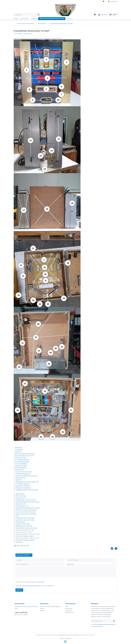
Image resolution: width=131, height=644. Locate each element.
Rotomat (23, 546)
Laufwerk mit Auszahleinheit (23, 488)
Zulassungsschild (21, 478)
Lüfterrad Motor (20, 494)
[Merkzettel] (95, 15)
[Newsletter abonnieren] (114, 621)
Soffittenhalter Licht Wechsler (24, 526)
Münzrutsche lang (21, 496)
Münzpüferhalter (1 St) (22, 506)
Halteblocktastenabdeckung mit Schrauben (28, 508)
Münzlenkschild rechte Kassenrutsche (26, 528)
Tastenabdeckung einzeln (22, 462)
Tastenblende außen (21, 466)
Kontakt (42, 609)
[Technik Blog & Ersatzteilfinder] (52, 19)
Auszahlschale (20, 470)
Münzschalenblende (21, 468)
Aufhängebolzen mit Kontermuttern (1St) (27, 482)
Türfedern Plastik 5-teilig (23, 524)
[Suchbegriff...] (27, 15)
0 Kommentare (28, 34)
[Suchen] (38, 15)
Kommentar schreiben (24, 555)
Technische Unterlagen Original (25, 536)
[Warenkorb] (113, 15)
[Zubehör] (34, 19)
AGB (67, 606)
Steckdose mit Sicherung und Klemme (26, 510)
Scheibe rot (18, 452)
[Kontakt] (69, 19)
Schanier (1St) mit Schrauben (24, 472)
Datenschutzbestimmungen (32, 586)
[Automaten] (25, 19)
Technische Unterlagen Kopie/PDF (25, 540)
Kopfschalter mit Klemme (23, 486)
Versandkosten (62, 635)
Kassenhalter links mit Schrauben (25, 520)
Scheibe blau (19, 448)
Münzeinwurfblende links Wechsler (25, 454)
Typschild (18, 480)
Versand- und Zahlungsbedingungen (50, 606)
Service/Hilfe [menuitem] (113, 1)
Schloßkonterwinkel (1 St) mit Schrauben (27, 490)
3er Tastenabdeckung (21, 464)
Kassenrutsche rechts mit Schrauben (26, 514)
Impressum (69, 611)
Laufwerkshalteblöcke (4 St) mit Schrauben (28, 502)
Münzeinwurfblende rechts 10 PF (24, 456)
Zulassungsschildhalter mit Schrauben (27, 476)
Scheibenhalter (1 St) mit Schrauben (26, 500)
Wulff (27, 546)
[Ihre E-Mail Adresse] (101, 621)
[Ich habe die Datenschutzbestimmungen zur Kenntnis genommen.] (16, 586)
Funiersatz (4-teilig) (20, 458)
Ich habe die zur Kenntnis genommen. (36, 586)
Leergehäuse (19, 542)
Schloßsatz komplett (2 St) (23, 474)
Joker (18, 546)
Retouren (43, 611)
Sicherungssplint (20, 522)
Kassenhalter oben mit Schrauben (25, 518)
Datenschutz (69, 609)
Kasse (17, 516)
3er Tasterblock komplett (22, 460)
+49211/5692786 (21, 613)
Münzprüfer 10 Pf (21, 504)
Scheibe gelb (19, 450)
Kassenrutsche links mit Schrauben (26, 512)
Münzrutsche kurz (21, 498)
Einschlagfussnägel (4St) (22, 484)
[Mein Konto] (103, 15)
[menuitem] (27, 15)
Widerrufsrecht (70, 612)
